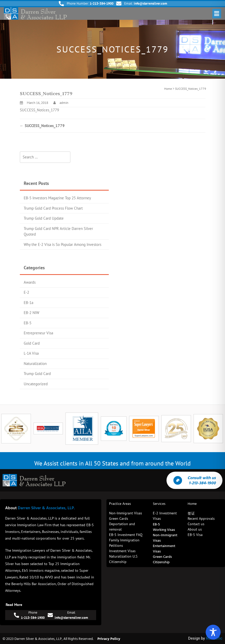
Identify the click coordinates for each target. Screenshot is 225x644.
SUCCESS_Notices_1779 (39, 110)
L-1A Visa (31, 353)
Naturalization (35, 364)
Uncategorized (36, 384)
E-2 (26, 292)
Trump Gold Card (37, 374)
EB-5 (28, 323)
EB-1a (28, 303)
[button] (217, 14)
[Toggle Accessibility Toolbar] (213, 632)
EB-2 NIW (31, 313)
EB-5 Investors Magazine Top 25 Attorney (57, 198)
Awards (30, 282)
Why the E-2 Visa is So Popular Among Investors (62, 244)
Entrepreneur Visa (38, 333)
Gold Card (32, 343)
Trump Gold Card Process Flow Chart (53, 208)
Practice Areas (120, 504)
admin (64, 103)
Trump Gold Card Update (44, 218)
